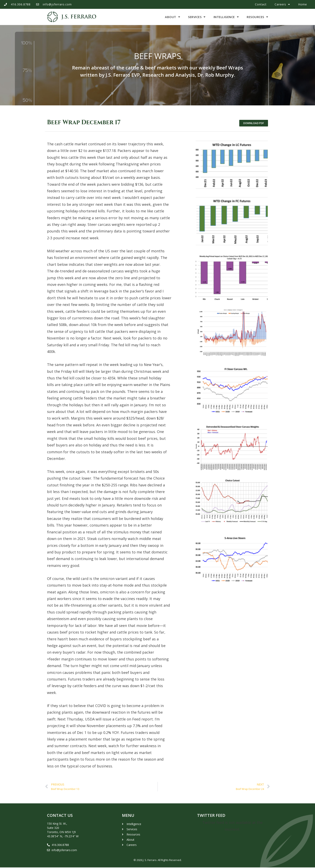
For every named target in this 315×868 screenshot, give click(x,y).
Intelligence (226, 17)
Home (303, 4)
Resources (257, 17)
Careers (282, 4)
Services (197, 17)
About (172, 17)
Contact (261, 4)
